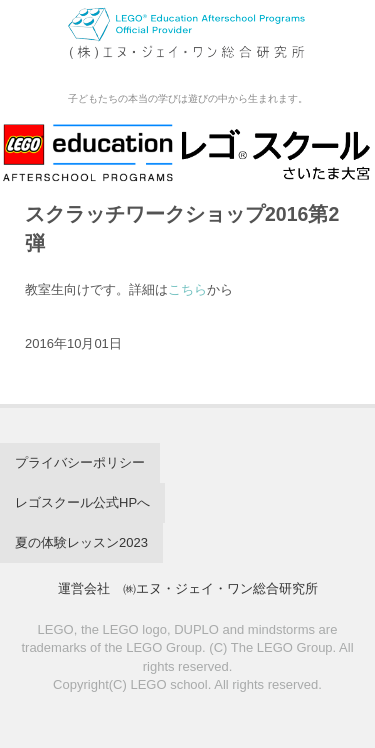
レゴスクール (187, 44)
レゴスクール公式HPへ (82, 502)
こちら (187, 289)
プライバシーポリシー (80, 462)
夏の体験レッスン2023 (81, 542)
